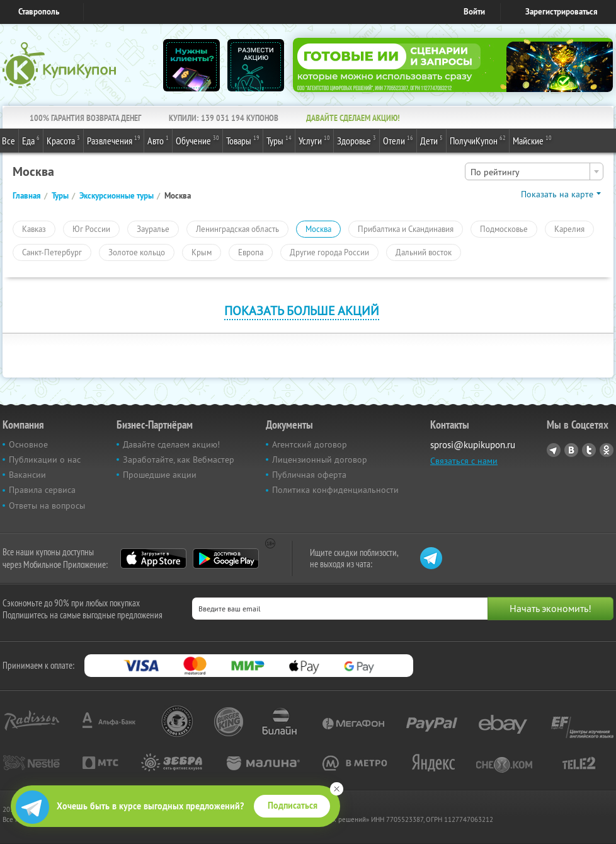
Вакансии (27, 475)
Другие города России (329, 252)
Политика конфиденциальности (335, 490)
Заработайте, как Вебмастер (179, 460)
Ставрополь (39, 12)
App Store (153, 558)
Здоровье (356, 140)
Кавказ (34, 229)
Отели (398, 140)
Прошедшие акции (160, 475)
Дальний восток (424, 252)
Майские (532, 140)
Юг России (91, 229)
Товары (243, 140)
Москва (318, 229)
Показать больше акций (302, 310)
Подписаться (293, 806)
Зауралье (153, 229)
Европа (251, 252)
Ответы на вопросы (47, 506)
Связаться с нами (464, 461)
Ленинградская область (237, 229)
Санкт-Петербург (52, 252)
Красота (63, 140)
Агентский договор (310, 444)
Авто (158, 140)
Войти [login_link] (474, 12)
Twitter (589, 450)
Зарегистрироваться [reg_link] (562, 12)
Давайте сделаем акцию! (171, 444)
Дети (431, 140)
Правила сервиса (42, 490)
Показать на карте (557, 194)
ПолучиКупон (478, 140)
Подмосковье (504, 229)
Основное (28, 444)
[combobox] (534, 171)
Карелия (569, 229)
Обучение (197, 140)
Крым (202, 252)
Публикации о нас (45, 460)
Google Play (226, 558)
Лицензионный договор (320, 460)
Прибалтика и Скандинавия (406, 229)
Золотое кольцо (137, 252)
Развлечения (114, 140)
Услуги (314, 140)
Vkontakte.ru (571, 450)
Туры (279, 140)
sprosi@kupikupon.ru (473, 445)
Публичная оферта (309, 475)
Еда (31, 140)
